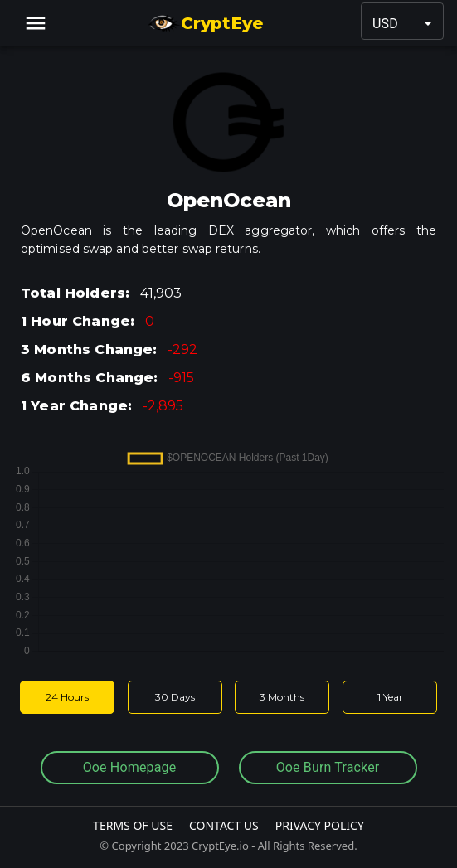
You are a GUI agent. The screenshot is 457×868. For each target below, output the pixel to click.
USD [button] (385, 24)
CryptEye (205, 23)
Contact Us (224, 825)
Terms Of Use (133, 825)
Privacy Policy (320, 825)
